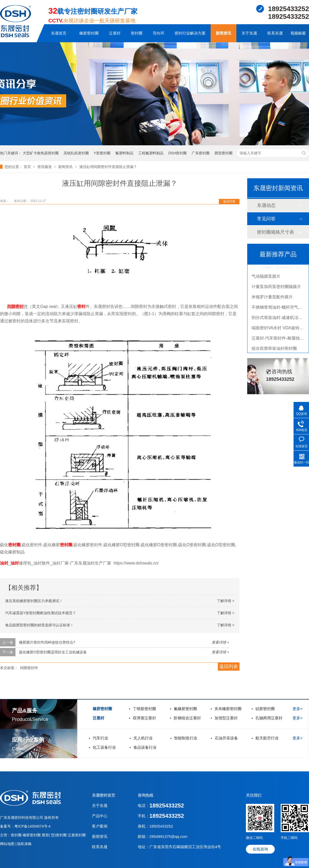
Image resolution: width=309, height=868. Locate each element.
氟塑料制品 (124, 153)
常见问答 (266, 219)
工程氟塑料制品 (151, 153)
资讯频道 (45, 167)
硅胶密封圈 (265, 709)
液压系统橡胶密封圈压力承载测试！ (34, 601)
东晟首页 (59, 33)
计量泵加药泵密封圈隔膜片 (276, 288)
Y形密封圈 (102, 153)
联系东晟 (275, 33)
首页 (28, 167)
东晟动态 (266, 205)
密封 (20, 306)
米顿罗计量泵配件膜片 (272, 298)
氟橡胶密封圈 (185, 709)
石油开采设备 (226, 738)
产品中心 (100, 816)
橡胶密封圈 (89, 33)
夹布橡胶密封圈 (228, 709)
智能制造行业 (186, 738)
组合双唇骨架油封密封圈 (274, 350)
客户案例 (100, 826)
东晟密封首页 (104, 795)
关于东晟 (249, 33)
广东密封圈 (201, 153)
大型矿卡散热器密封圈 (41, 153)
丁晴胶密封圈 (144, 709)
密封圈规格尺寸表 (276, 232)
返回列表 (229, 201)
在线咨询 (260, 849)
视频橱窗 (298, 33)
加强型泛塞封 (226, 718)
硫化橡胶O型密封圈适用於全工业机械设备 (53, 652)
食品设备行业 (145, 747)
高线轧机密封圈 (76, 153)
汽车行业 (100, 738)
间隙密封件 (29, 668)
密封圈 (137, 33)
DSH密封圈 (178, 153)
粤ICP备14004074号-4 (32, 826)
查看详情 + (220, 642)
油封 (4, 563)
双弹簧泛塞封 (144, 718)
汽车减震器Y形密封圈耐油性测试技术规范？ (41, 613)
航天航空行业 (267, 738)
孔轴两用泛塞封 (269, 718)
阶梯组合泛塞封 (187, 718)
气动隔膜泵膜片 (266, 278)
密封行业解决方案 (190, 33)
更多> (298, 709)
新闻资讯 (224, 33)
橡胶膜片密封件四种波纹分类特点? (47, 642)
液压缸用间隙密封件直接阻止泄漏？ (108, 167)
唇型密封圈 (224, 153)
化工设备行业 (104, 747)
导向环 (158, 33)
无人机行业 (143, 738)
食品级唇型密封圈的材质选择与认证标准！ (39, 625)
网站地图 (8, 844)
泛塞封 (115, 33)
